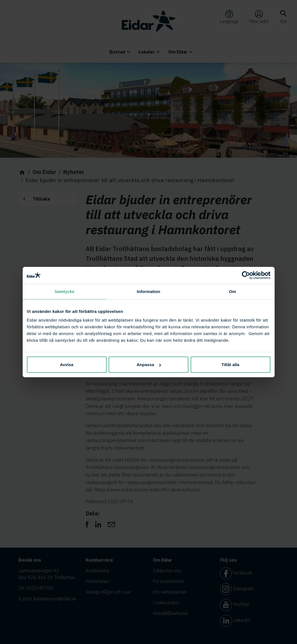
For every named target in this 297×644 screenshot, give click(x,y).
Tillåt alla (230, 365)
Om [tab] (232, 291)
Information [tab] (149, 291)
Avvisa (67, 365)
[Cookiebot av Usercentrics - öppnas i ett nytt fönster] (246, 275)
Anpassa (149, 365)
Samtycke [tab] (65, 291)
